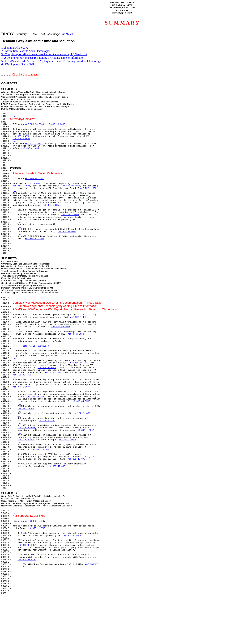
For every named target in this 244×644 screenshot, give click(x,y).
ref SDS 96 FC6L (34, 179)
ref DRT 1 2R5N (51, 205)
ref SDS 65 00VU (47, 368)
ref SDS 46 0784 (77, 459)
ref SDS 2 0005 (26, 428)
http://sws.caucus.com (36, 346)
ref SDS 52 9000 (34, 239)
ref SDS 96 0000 (34, 124)
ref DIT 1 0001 (34, 144)
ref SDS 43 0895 (67, 232)
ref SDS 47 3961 (57, 466)
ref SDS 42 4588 (22, 375)
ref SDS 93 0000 (56, 124)
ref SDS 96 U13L (79, 363)
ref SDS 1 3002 (85, 430)
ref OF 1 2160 (26, 409)
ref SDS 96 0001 (71, 186)
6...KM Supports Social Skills (19, 64)
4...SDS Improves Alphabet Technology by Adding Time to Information (43, 58)
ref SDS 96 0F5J (36, 397)
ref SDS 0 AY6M (21, 136)
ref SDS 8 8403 (70, 215)
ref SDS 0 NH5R (21, 139)
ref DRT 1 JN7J (79, 317)
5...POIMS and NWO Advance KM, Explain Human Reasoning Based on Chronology (51, 61)
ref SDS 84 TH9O (81, 401)
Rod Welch (66, 34)
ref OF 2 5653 (76, 334)
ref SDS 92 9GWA (27, 545)
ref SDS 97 (91, 564)
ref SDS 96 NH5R (34, 521)
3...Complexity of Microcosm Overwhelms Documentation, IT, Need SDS (44, 54)
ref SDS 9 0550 (26, 440)
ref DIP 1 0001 (21, 186)
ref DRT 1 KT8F (36, 528)
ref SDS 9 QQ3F (68, 440)
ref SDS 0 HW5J (30, 148)
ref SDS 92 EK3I (27, 560)
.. (15, 116)
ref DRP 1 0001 (89, 188)
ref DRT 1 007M (21, 387)
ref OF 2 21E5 (47, 421)
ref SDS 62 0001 (61, 327)
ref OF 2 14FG (82, 413)
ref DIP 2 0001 (54, 373)
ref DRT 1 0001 (32, 183)
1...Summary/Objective (15, 48)
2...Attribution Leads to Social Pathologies (26, 51)
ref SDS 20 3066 (41, 449)
